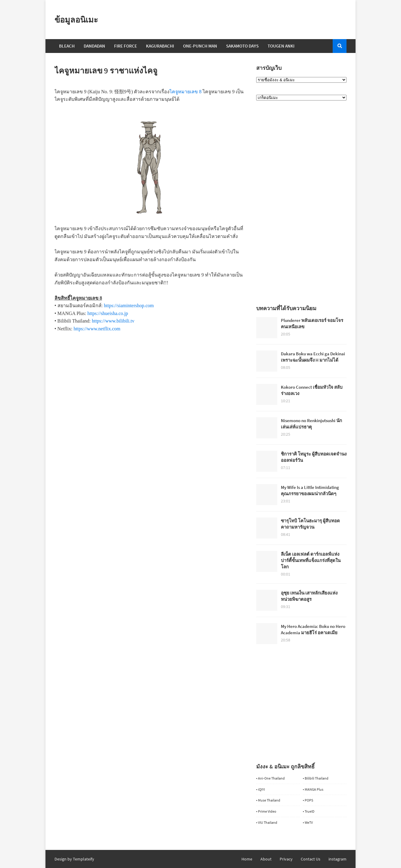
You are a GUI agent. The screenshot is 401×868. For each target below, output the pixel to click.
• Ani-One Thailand (270, 778)
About (266, 859)
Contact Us (311, 859)
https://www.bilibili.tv (113, 321)
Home (247, 859)
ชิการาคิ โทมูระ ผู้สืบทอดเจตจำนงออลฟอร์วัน (314, 457)
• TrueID (309, 811)
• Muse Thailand (268, 800)
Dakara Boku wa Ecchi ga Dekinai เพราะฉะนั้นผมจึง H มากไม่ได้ (313, 357)
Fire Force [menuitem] (126, 46)
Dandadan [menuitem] (94, 46)
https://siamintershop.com (129, 306)
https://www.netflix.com (97, 329)
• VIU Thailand (267, 822)
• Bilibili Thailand (316, 778)
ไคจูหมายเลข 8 (185, 92)
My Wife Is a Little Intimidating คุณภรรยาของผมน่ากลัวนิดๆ (310, 490)
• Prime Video (266, 811)
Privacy (286, 859)
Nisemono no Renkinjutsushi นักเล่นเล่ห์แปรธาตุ (311, 424)
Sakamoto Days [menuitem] (242, 46)
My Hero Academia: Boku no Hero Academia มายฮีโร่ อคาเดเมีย (313, 629)
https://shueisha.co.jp (108, 313)
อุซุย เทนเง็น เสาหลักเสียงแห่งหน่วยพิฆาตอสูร (309, 596)
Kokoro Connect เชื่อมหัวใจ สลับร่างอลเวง (312, 390)
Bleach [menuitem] (67, 46)
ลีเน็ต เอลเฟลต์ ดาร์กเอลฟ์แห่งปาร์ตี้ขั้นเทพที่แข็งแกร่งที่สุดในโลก (311, 560)
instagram (337, 859)
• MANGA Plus (313, 789)
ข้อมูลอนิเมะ (76, 20)
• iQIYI (261, 789)
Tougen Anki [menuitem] (281, 46)
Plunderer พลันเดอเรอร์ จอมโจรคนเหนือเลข (312, 323)
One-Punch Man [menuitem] (200, 46)
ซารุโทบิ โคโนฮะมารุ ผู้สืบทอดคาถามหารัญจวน (310, 524)
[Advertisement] (149, 375)
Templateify (84, 859)
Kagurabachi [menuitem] (160, 46)
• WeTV (308, 822)
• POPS (308, 800)
